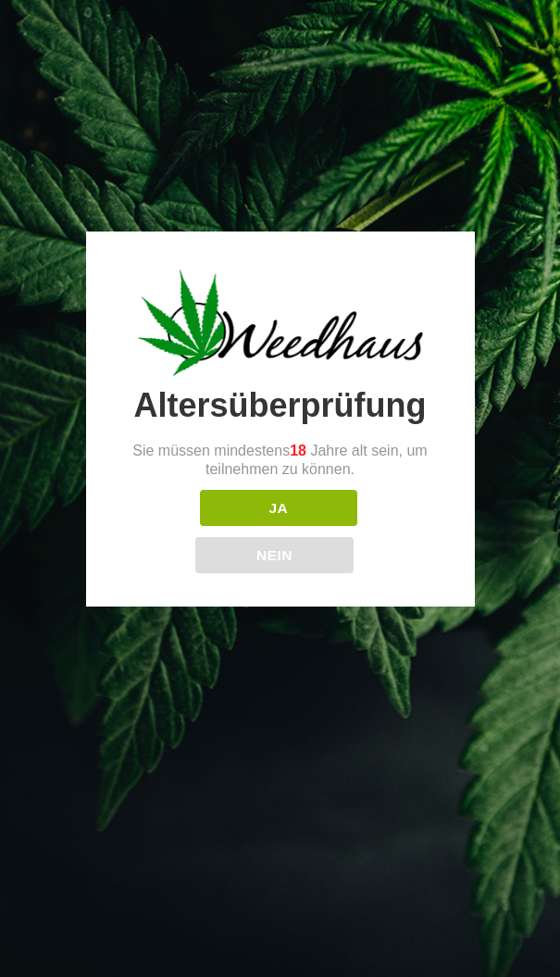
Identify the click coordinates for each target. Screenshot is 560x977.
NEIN (274, 555)
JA (278, 508)
